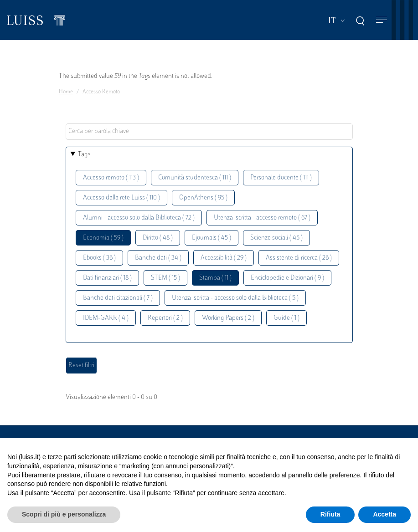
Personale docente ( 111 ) (281, 178)
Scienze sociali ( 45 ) (276, 238)
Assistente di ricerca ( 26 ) (299, 258)
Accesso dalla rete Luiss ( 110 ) (121, 198)
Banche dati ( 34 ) (158, 258)
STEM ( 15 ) (165, 278)
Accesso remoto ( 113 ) (111, 178)
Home (66, 92)
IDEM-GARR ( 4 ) (106, 318)
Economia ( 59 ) (103, 238)
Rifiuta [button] (330, 514)
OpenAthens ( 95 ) (203, 198)
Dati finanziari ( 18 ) (107, 278)
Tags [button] (84, 155)
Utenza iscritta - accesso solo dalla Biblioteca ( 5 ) (235, 298)
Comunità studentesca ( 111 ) (195, 178)
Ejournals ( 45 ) (212, 238)
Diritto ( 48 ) (158, 238)
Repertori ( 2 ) (165, 318)
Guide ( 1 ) (286, 318)
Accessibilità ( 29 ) (224, 258)
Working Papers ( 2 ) (228, 318)
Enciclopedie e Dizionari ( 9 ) (287, 278)
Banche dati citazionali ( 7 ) (118, 298)
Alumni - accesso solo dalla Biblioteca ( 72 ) (139, 218)
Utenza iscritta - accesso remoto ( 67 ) (262, 218)
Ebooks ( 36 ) (99, 258)
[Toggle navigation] (382, 20)
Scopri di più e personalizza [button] (64, 514)
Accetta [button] (384, 514)
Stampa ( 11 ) (215, 278)
